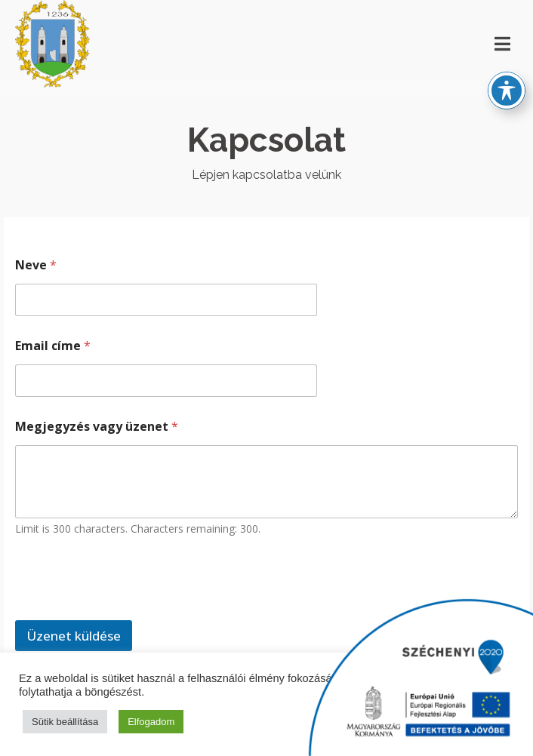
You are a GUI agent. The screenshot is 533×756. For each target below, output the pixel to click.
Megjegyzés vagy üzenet (97, 427)
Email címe (53, 346)
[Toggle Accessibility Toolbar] (507, 76)
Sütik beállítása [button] (65, 722)
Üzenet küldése (74, 636)
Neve (36, 265)
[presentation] (130, 610)
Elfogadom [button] (151, 722)
